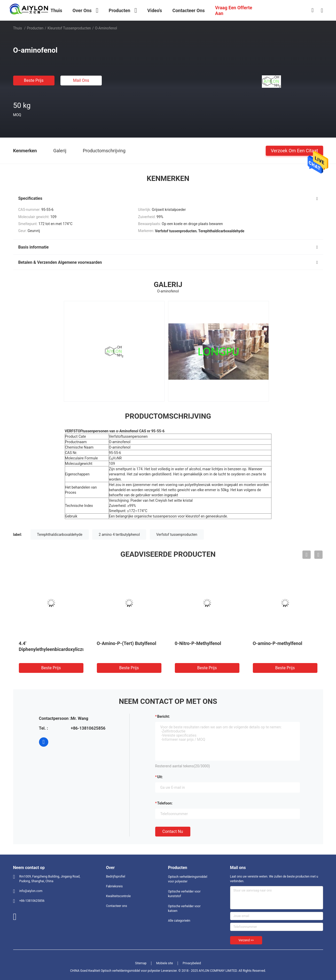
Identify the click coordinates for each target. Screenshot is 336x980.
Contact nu (173, 831)
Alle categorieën (179, 921)
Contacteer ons (117, 906)
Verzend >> (246, 940)
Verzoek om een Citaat (294, 150)
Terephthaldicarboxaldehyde (60, 535)
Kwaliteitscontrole (119, 896)
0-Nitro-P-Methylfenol (198, 643)
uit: (160, 777)
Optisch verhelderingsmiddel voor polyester (188, 879)
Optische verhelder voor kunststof (184, 894)
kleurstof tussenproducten (69, 28)
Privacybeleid (192, 963)
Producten (35, 28)
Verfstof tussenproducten (177, 535)
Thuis (18, 28)
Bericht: (164, 716)
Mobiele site (165, 963)
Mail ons (81, 80)
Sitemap (141, 963)
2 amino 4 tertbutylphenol (119, 535)
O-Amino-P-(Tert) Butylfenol (127, 643)
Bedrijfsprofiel (116, 877)
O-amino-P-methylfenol (278, 643)
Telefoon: (165, 803)
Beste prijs (34, 80)
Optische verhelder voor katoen (184, 909)
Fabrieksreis (115, 886)
